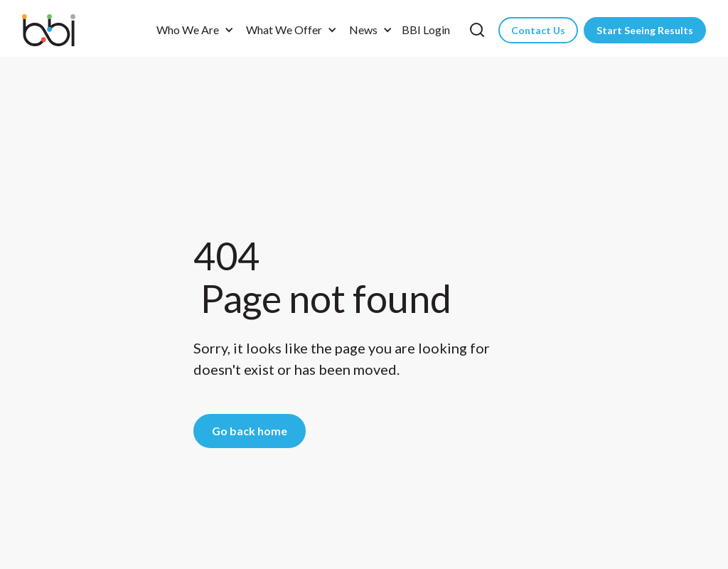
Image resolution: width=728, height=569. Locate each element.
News (363, 30)
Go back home (250, 431)
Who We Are (188, 30)
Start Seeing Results (645, 30)
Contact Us (538, 30)
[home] (58, 30)
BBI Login (426, 30)
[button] (193, 30)
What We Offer (284, 30)
